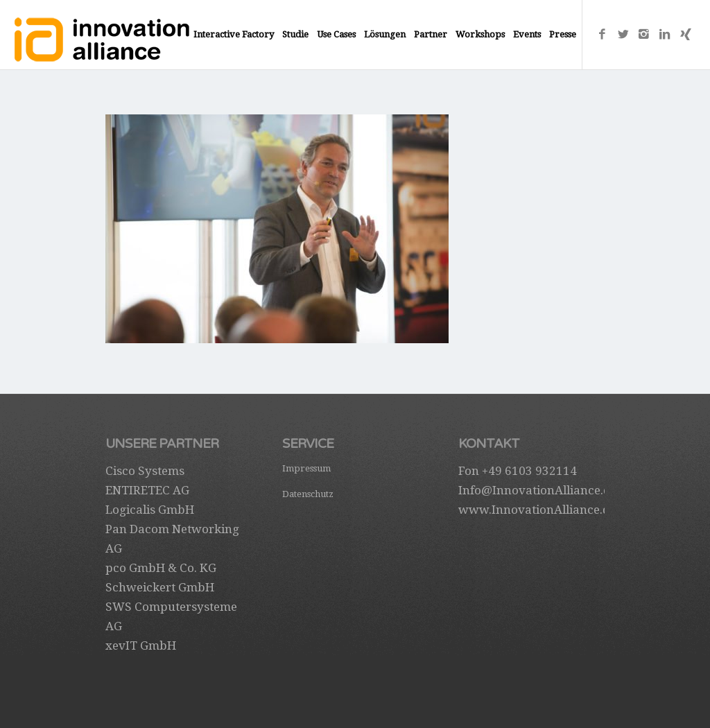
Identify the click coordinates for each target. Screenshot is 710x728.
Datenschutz (308, 494)
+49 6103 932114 (529, 471)
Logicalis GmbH (150, 510)
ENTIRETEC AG (147, 490)
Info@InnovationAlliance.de (537, 490)
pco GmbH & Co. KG (161, 568)
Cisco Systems (145, 471)
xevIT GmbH (141, 645)
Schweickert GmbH (160, 587)
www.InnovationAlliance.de (537, 510)
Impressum (306, 468)
